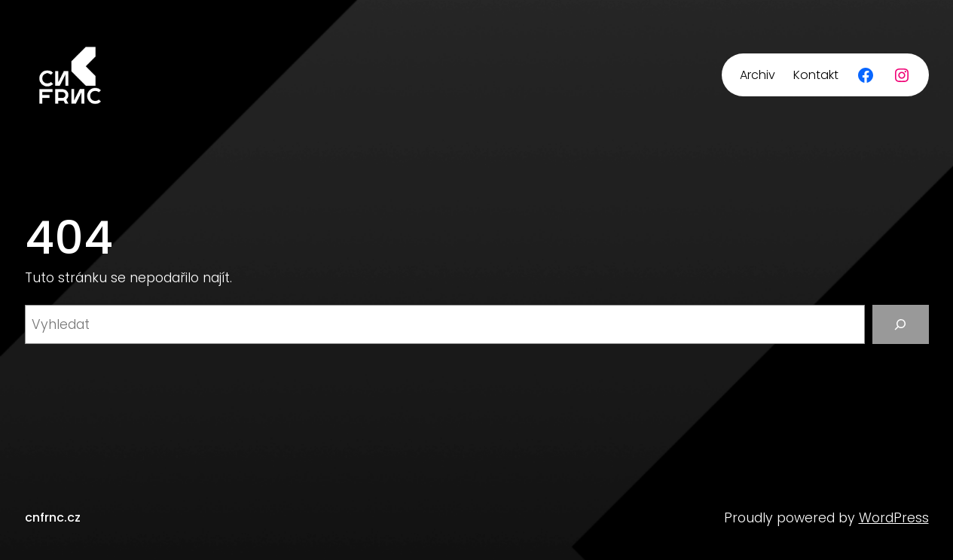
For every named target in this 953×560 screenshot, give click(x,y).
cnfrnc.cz (53, 517)
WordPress (894, 518)
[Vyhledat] (901, 324)
